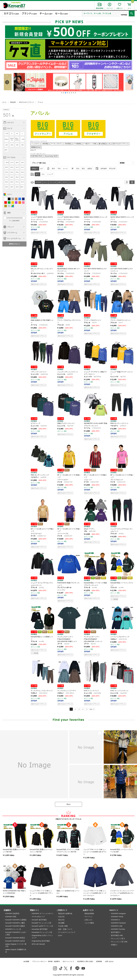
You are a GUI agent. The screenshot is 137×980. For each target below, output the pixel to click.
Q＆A (60, 935)
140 (17, 145)
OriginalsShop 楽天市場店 (41, 941)
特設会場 (13, 102)
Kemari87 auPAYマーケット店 (42, 926)
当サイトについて (68, 961)
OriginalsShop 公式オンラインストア (42, 937)
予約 (59, 169)
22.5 (12, 172)
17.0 (12, 162)
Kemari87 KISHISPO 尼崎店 (15, 926)
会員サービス (88, 910)
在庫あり (35, 169)
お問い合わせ (109, 961)
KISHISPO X (115, 920)
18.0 (17, 162)
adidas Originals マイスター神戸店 (16, 945)
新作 (53, 169)
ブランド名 (53, 182)
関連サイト (35, 910)
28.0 (6, 187)
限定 (83, 169)
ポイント (72, 182)
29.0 (17, 187)
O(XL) (6, 139)
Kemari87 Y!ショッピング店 (41, 923)
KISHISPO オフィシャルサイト (43, 914)
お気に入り (88, 920)
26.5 (12, 182)
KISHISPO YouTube (118, 929)
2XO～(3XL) (17, 139)
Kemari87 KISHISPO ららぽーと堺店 (16, 933)
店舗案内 (7, 910)
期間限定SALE (36, 147)
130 (12, 145)
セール (65, 169)
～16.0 (6, 162)
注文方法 (61, 917)
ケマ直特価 (77, 144)
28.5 (12, 187)
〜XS (6, 133)
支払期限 (61, 923)
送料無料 (104, 169)
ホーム (4, 102)
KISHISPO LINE (117, 926)
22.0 (6, 172)
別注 (78, 169)
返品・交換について (65, 929)
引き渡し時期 (63, 926)
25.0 (17, 177)
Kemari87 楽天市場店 (39, 920)
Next (91, 709)
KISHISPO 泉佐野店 (12, 914)
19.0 (22, 162)
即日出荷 (112, 169)
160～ (6, 150)
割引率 (65, 182)
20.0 (6, 167)
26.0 (6, 182)
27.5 (22, 182)
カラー (45, 182)
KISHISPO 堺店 (11, 917)
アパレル (40, 102)
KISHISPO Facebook (118, 923)
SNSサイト (114, 910)
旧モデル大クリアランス (27, 102)
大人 (43, 174)
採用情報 (99, 961)
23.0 (17, 172)
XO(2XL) (12, 139)
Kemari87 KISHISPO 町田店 (15, 938)
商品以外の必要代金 (65, 914)
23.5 (22, 172)
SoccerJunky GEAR (51, 156)
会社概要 (26, 961)
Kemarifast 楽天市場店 (40, 929)
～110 (22, 139)
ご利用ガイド (62, 910)
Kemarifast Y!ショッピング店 (42, 932)
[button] (62, 93)
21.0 (17, 167)
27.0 (17, 182)
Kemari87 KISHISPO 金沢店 (15, 941)
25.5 (22, 177)
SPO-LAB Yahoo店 (38, 944)
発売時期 (38, 182)
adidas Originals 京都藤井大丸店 (16, 951)
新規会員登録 (89, 914)
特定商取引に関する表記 (85, 961)
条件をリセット (14, 244)
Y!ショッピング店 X (118, 939)
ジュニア (50, 174)
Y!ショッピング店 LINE (119, 942)
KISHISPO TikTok (117, 917)
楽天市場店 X (116, 932)
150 (22, 145)
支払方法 (61, 920)
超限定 (90, 169)
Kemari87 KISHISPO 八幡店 (15, 923)
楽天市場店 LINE (117, 935)
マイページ (88, 917)
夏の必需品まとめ (104, 144)
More (68, 804)
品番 (59, 182)
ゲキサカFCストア (38, 917)
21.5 (22, 167)
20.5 (12, 167)
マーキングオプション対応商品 (61, 144)
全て (42, 169)
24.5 (12, 177)
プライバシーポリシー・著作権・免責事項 (46, 961)
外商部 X (114, 945)
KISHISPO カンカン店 (13, 929)
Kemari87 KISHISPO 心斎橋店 (16, 920)
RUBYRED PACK (37, 156)
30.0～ (22, 187)
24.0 (6, 177)
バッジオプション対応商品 (40, 144)
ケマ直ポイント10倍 (90, 144)
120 (7, 145)
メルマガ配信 (89, 923)
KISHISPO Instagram (118, 914)
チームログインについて (67, 932)
